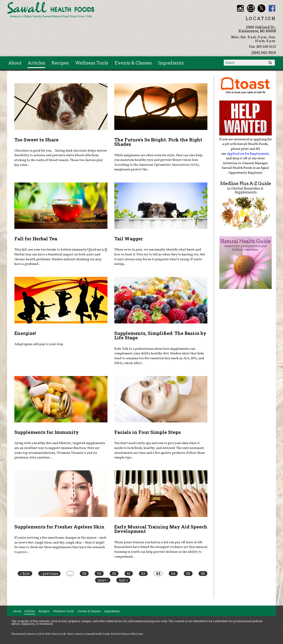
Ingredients (171, 63)
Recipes (60, 63)
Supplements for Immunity (47, 432)
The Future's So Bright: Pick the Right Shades (158, 142)
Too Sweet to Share (36, 140)
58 (84, 574)
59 (99, 574)
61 (129, 574)
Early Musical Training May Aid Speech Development (161, 529)
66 (203, 574)
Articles (36, 63)
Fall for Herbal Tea (36, 239)
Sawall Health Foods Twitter (261, 8)
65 (188, 574)
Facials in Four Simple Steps (148, 432)
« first (25, 574)
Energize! (25, 333)
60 (114, 574)
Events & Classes (133, 63)
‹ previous (49, 574)
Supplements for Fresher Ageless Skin (59, 527)
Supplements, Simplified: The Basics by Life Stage (160, 335)
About (15, 63)
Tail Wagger (129, 239)
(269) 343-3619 (264, 52)
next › (103, 580)
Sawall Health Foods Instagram (240, 8)
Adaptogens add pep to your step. (39, 344)
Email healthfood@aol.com (251, 8)
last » (123, 580)
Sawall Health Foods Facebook (272, 8)
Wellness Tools (92, 63)
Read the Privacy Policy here (127, 634)
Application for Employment (248, 154)
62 (143, 574)
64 (173, 574)
